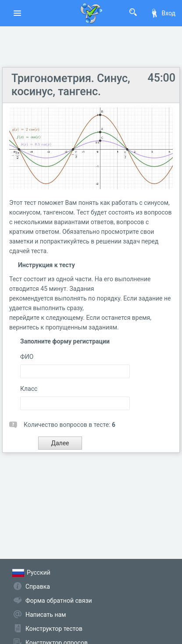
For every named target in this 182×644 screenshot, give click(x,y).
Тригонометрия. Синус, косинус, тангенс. (71, 85)
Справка (38, 587)
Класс (29, 389)
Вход (163, 13)
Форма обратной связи (59, 601)
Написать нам (46, 615)
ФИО (27, 357)
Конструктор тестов (54, 629)
